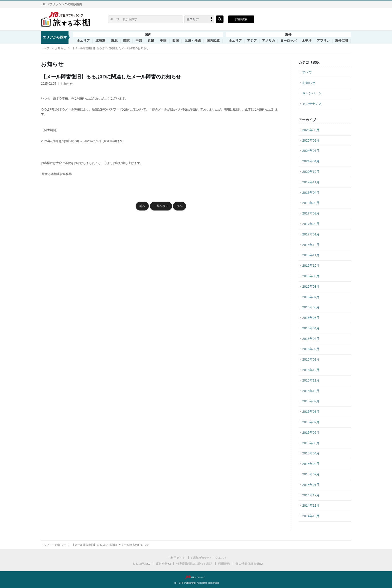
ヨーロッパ (288, 41)
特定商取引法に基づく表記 (194, 564)
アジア (252, 41)
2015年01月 (311, 485)
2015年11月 (311, 380)
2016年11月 (311, 255)
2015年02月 (311, 474)
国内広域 (213, 41)
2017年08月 (311, 213)
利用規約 (224, 564)
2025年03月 (311, 130)
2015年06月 (311, 433)
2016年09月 (311, 276)
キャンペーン (312, 93)
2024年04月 (311, 161)
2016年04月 (311, 328)
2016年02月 (311, 349)
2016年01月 (311, 359)
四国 (175, 41)
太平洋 (307, 41)
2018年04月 (311, 193)
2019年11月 (311, 182)
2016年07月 (311, 297)
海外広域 (341, 41)
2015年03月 (311, 464)
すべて (307, 72)
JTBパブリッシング (196, 577)
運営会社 (162, 564)
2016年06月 (311, 307)
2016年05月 (311, 318)
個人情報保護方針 (247, 564)
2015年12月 (311, 370)
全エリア (83, 41)
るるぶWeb (139, 564)
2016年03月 (311, 339)
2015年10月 (311, 391)
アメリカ (268, 41)
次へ (179, 206)
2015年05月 (311, 443)
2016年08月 (311, 287)
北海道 (100, 41)
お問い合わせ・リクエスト (209, 558)
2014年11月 (311, 505)
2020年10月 (311, 172)
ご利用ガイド (176, 558)
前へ (142, 206)
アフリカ (323, 41)
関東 (126, 41)
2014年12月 (311, 495)
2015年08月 (311, 412)
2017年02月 (311, 224)
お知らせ (60, 48)
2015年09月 (311, 401)
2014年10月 (311, 516)
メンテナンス (312, 104)
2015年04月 (311, 453)
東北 (114, 41)
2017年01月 (311, 234)
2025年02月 (311, 140)
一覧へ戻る (161, 206)
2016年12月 (311, 245)
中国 (163, 41)
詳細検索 (241, 19)
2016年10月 (311, 266)
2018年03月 (311, 203)
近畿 (151, 41)
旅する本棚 (68, 19)
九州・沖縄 (193, 41)
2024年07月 (311, 151)
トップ (45, 48)
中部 (139, 41)
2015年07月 (311, 422)
